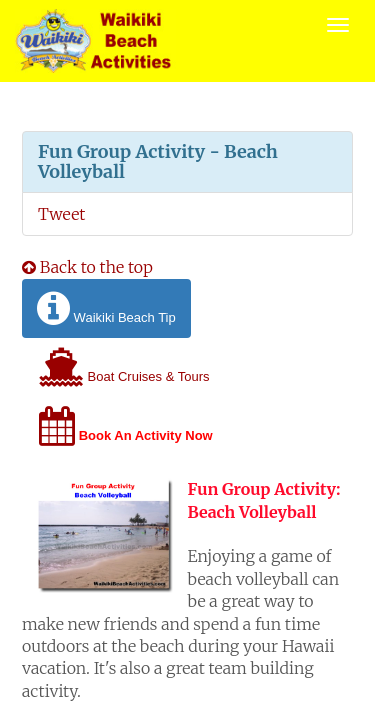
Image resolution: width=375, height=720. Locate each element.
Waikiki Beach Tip (106, 308)
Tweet (61, 214)
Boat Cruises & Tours (124, 367)
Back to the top (87, 267)
